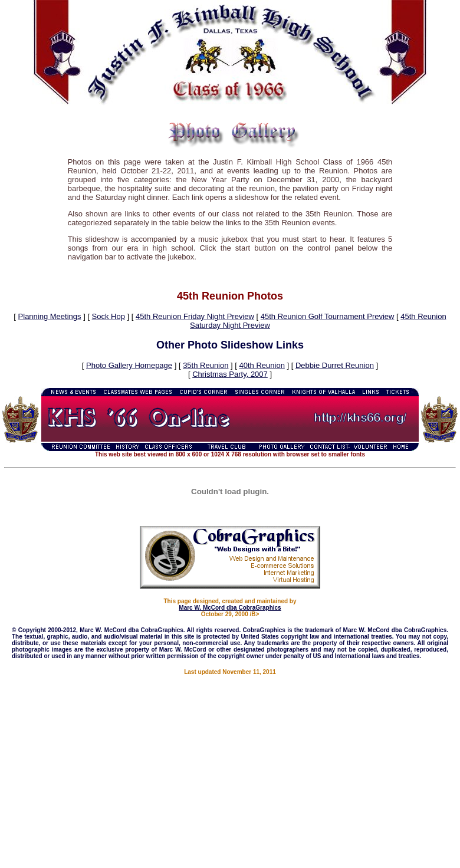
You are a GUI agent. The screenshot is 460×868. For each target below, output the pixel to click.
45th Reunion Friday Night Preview (195, 316)
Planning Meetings (50, 316)
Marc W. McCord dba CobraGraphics (230, 608)
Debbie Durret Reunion (335, 365)
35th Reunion (206, 365)
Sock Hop (109, 316)
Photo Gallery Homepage (129, 365)
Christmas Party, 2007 (230, 374)
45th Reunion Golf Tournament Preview (328, 316)
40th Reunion (262, 365)
